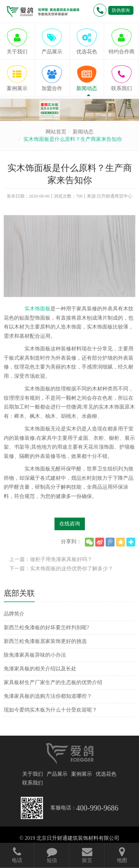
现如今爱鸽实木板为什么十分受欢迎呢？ (50, 710)
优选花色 (106, 774)
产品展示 (57, 774)
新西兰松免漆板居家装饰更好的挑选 (45, 641)
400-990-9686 (97, 808)
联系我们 (33, 783)
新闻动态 (83, 132)
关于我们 (33, 774)
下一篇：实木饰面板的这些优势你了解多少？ (61, 569)
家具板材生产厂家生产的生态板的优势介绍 (53, 682)
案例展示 (82, 774)
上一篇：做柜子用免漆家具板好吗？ (51, 559)
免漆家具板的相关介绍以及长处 (40, 669)
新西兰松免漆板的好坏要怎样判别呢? (46, 628)
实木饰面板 (37, 309)
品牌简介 (14, 614)
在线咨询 (70, 524)
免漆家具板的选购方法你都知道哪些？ (48, 696)
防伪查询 (121, 10)
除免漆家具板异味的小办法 (35, 655)
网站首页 (56, 132)
